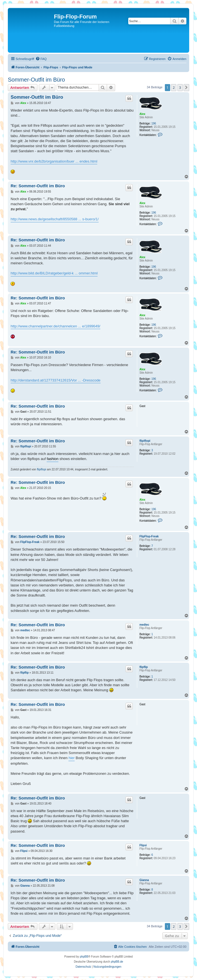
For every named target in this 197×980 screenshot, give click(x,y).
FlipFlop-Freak (149, 536)
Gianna (144, 880)
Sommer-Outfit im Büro (36, 80)
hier (72, 758)
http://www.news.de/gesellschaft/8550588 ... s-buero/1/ (55, 219)
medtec (144, 625)
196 (154, 123)
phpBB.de (117, 962)
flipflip (144, 667)
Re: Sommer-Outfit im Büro (38, 186)
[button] (186, 87)
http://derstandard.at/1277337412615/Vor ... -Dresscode (56, 380)
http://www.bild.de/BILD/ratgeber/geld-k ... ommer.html (54, 273)
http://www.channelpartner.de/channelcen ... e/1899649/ (55, 326)
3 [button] (180, 87)
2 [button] (174, 87)
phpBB (84, 957)
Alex (142, 114)
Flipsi (143, 845)
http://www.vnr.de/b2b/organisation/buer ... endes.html (54, 161)
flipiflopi (145, 441)
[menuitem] (41, 59)
